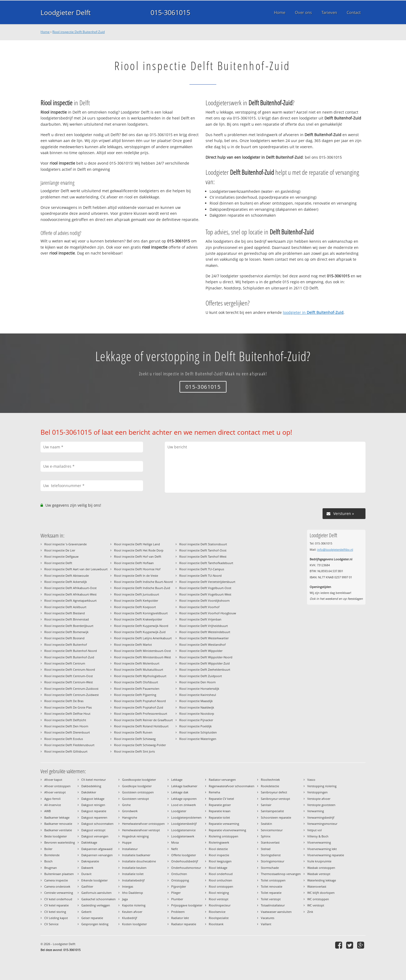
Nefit (175, 849)
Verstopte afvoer (319, 799)
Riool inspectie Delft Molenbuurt (137, 663)
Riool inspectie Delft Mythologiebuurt (140, 676)
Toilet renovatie (272, 886)
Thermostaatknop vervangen (281, 874)
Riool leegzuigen (220, 861)
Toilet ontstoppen (273, 880)
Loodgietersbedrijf (184, 824)
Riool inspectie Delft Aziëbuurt (65, 607)
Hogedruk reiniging (135, 836)
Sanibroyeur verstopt (275, 799)
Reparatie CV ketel (221, 799)
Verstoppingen (317, 792)
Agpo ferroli (52, 799)
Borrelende (52, 855)
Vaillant (266, 924)
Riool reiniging (219, 893)
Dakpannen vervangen (97, 855)
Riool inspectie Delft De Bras (64, 701)
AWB (47, 811)
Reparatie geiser (220, 805)
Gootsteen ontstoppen (138, 792)
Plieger (176, 893)
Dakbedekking (91, 786)
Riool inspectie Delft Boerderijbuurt (69, 626)
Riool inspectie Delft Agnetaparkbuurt (70, 600)
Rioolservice (217, 912)
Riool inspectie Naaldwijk (197, 707)
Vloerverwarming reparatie (326, 855)
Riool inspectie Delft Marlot (133, 645)
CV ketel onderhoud (58, 899)
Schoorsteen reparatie (276, 817)
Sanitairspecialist (272, 811)
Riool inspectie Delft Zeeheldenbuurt (205, 669)
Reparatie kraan (220, 811)
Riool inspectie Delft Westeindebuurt (205, 632)
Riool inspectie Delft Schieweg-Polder (140, 745)
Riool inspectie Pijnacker (196, 720)
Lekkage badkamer (184, 786)
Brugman (51, 868)
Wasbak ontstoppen (321, 868)
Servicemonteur (272, 830)
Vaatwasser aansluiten (276, 912)
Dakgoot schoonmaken (97, 824)
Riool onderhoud (221, 874)
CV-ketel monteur (94, 780)
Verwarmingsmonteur (322, 824)
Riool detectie (218, 849)
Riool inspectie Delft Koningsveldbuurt (141, 613)
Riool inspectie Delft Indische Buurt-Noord (143, 582)
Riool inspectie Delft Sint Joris (134, 751)
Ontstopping (180, 880)
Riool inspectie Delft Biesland (65, 613)
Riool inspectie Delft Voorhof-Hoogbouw (208, 613)
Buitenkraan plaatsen (59, 874)
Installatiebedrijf (133, 880)
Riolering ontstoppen (224, 836)
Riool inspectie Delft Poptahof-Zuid (139, 707)
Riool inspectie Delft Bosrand (64, 638)
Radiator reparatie (184, 924)
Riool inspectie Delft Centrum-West (69, 682)
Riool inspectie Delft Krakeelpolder (138, 619)
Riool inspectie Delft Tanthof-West (203, 556)
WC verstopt (316, 905)
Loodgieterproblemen (186, 817)
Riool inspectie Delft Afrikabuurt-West (70, 594)
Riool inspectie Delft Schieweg (135, 739)
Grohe (126, 805)
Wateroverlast (317, 886)
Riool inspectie (219, 855)
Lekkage (177, 780)
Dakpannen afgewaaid (97, 849)
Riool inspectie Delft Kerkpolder (136, 600)
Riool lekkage (218, 868)
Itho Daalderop (133, 893)
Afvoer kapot (53, 780)
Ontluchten (179, 874)
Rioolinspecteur (220, 905)
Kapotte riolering (134, 905)
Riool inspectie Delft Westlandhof (202, 645)
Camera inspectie (56, 880)
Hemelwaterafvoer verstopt (141, 830)
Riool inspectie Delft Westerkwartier (204, 638)
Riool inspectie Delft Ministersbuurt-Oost (142, 651)
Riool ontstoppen (221, 886)
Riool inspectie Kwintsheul (198, 695)
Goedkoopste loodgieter (139, 780)
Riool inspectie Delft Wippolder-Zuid (204, 663)
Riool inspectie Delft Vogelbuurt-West (205, 594)
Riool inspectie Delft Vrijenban (200, 619)
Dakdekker (89, 792)
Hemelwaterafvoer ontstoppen (143, 824)
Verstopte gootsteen (321, 805)
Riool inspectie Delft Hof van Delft (138, 556)
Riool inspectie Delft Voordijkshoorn (204, 600)
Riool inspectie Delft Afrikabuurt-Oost (70, 588)
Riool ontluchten (220, 880)
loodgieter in (313, 312)
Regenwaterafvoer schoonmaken (232, 786)
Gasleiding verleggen (96, 905)
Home (45, 32)
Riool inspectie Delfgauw (61, 556)
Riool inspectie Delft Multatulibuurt (139, 669)
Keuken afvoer (132, 912)
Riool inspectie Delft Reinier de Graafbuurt (143, 720)
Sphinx (266, 836)
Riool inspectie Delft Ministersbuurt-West (142, 657)
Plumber (177, 899)
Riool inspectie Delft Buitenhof (66, 645)
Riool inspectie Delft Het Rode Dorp (139, 550)
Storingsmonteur (273, 861)
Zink (310, 912)
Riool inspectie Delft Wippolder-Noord (206, 657)
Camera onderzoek (57, 886)
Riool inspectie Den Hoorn (197, 682)
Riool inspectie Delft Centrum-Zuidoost (71, 689)
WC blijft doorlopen (321, 893)
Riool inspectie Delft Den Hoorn (66, 726)
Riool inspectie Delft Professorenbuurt (141, 714)
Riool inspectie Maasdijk (196, 701)
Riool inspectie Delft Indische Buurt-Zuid (142, 588)
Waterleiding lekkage (322, 880)
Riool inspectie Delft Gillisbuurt (66, 751)
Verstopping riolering (322, 786)
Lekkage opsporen (184, 799)
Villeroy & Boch (318, 836)
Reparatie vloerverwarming (227, 830)
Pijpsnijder (179, 886)
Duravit (86, 874)
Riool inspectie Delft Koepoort (135, 607)
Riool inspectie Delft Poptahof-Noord (140, 701)
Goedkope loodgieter (137, 786)
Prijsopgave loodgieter (187, 905)
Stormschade (270, 868)
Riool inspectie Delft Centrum (65, 663)
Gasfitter (87, 886)
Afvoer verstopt (55, 792)
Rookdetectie (270, 786)
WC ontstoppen (318, 899)
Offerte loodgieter (184, 855)
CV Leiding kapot (56, 918)
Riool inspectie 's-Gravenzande (65, 544)
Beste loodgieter (56, 836)
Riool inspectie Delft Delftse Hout (67, 714)
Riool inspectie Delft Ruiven (133, 732)
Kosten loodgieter (134, 924)
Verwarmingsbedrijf (321, 817)
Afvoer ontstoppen (57, 786)
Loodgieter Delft (66, 12)
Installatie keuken (134, 868)
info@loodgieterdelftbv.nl (335, 549)
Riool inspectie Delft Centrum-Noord (70, 669)
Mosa (175, 842)
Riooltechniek (270, 780)
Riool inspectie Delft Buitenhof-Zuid (78, 32)
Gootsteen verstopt (136, 799)
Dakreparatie (90, 861)
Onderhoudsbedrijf (185, 861)
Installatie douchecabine (139, 861)
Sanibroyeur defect (274, 792)
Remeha (214, 792)
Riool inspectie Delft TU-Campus (202, 569)
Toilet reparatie (271, 893)
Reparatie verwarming (224, 824)
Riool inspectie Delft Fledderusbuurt (69, 745)
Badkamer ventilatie (58, 830)
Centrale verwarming (59, 893)
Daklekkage (89, 842)
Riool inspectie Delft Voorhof (199, 607)
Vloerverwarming (319, 842)
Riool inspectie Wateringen (198, 739)
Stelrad (266, 849)
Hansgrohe (130, 817)
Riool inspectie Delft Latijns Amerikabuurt (143, 638)
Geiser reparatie (92, 918)
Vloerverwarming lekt (322, 849)
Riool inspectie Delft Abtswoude (67, 576)
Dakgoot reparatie (94, 811)
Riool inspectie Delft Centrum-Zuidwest (72, 695)
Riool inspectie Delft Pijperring (135, 695)
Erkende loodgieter (94, 880)
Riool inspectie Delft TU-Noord (200, 576)
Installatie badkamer (136, 855)
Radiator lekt (180, 918)
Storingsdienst (271, 855)
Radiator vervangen (222, 780)
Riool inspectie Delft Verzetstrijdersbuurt (207, 582)
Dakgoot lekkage (93, 799)
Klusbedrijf (130, 918)
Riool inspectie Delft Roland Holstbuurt (141, 726)
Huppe (127, 842)
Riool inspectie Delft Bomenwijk (66, 632)
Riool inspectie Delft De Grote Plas (68, 707)
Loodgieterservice (183, 830)
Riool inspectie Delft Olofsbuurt (136, 682)
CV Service (51, 924)
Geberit (86, 912)
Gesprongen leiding (95, 924)
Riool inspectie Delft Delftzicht (65, 720)
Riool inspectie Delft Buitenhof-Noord (71, 651)
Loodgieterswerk (183, 836)
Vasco (311, 780)
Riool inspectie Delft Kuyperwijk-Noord (141, 626)
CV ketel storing (55, 912)
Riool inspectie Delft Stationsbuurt (203, 544)
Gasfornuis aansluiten (96, 893)
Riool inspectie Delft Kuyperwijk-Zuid (140, 632)
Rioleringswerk (219, 842)
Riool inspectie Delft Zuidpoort (201, 676)
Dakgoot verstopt (93, 830)
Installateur (130, 849)
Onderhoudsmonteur (186, 868)
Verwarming (316, 811)
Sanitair (266, 805)
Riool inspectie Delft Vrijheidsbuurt (204, 626)
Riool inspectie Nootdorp (197, 714)
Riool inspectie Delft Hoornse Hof (137, 569)
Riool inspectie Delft (58, 563)
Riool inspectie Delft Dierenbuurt (67, 732)
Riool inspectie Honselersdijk (199, 689)
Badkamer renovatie (58, 824)
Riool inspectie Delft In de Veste (136, 576)
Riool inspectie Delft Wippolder (201, 651)
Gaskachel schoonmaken (98, 899)
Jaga (125, 899)
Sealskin (266, 824)
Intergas (128, 886)
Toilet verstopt (271, 899)
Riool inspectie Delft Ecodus (64, 739)
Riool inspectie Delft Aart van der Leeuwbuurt (76, 569)
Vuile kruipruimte (319, 861)
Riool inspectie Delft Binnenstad (67, 619)
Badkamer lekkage (57, 817)
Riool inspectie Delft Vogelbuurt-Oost (205, 588)
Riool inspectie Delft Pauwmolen (137, 689)
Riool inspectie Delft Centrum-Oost (69, 676)
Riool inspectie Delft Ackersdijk (66, 582)
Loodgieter (179, 811)
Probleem (178, 912)
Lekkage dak (180, 792)
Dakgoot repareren (94, 817)
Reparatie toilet (219, 817)
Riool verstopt (219, 899)
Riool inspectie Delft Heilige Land (137, 544)
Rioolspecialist (219, 918)
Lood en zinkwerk (184, 805)
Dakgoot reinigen (93, 805)
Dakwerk (87, 868)
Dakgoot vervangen (95, 836)
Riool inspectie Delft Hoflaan (134, 563)
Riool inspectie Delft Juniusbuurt (137, 594)
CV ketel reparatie (56, 905)
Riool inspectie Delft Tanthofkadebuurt (206, 563)
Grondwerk (130, 811)
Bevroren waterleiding (60, 842)
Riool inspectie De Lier (60, 550)
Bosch (48, 861)
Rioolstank (216, 924)
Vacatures (268, 918)
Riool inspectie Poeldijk (195, 726)
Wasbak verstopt (319, 874)
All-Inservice (53, 805)
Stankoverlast (270, 842)
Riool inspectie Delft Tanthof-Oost (203, 550)
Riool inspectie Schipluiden (198, 732)
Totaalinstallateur (273, 905)
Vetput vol (314, 830)
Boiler (48, 849)
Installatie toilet (133, 874)
